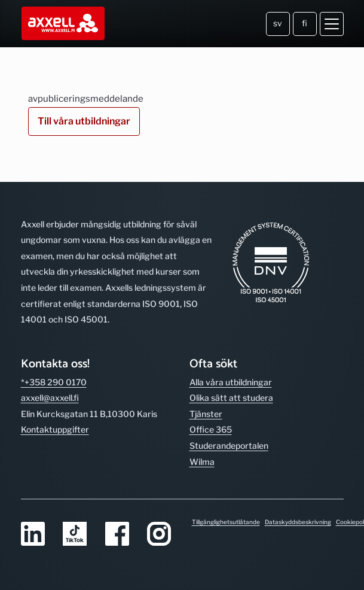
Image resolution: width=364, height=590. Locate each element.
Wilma (202, 462)
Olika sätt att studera (231, 398)
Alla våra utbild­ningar (231, 382)
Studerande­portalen (229, 445)
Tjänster (206, 414)
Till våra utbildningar (84, 121)
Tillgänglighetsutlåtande (226, 522)
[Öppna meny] (332, 24)
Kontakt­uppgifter (55, 429)
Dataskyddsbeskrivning (298, 522)
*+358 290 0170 (54, 382)
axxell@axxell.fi (50, 398)
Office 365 (211, 429)
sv (278, 23)
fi (305, 23)
